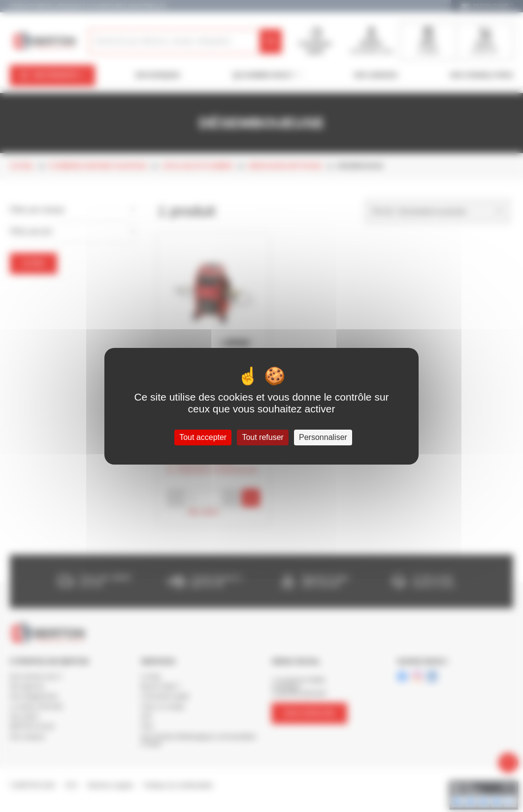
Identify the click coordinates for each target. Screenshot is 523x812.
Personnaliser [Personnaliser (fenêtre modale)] (323, 437)
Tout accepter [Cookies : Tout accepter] (203, 437)
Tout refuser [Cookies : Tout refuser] (262, 437)
